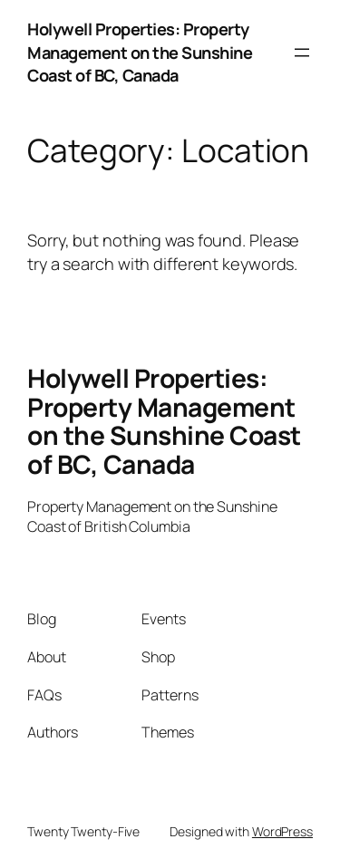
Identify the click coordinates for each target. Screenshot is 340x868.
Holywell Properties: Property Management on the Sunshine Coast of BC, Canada (140, 52)
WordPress (282, 831)
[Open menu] (302, 53)
